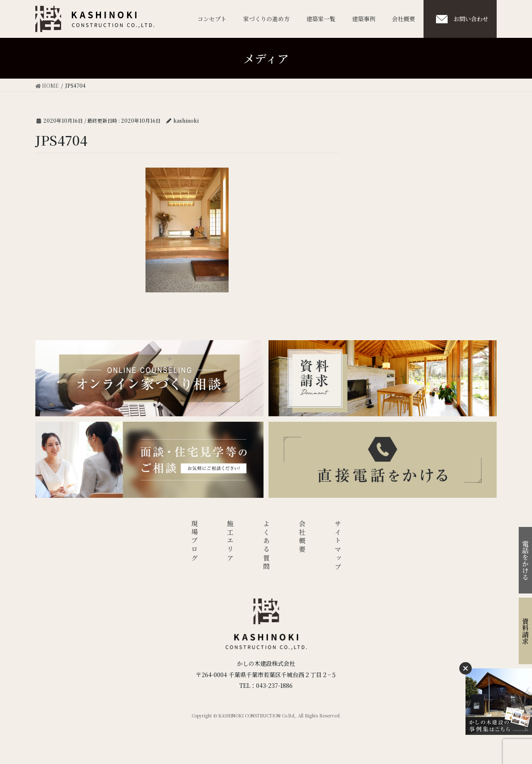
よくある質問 (266, 546)
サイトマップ (338, 546)
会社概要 (302, 537)
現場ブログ (194, 541)
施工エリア (230, 541)
